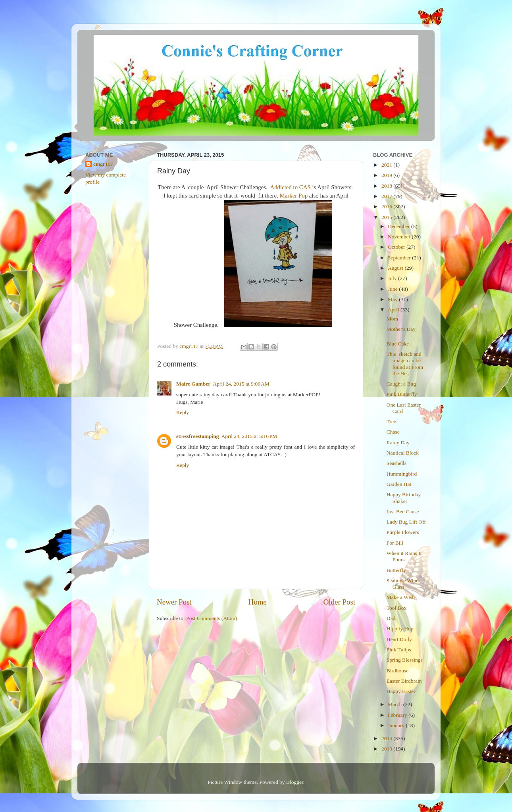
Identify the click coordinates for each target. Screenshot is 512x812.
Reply (183, 412)
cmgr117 (103, 164)
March (396, 704)
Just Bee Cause (403, 512)
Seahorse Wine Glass (403, 584)
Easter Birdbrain (404, 681)
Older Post (339, 602)
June (393, 289)
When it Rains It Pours (404, 556)
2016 (387, 206)
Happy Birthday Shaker (404, 498)
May (393, 299)
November (400, 237)
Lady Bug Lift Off (406, 522)
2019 (387, 175)
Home (258, 602)
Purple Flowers (403, 532)
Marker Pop (294, 196)
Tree (391, 421)
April (394, 310)
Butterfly (396, 570)
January (397, 725)
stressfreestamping (198, 436)
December (399, 226)
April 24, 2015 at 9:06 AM (241, 384)
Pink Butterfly (402, 394)
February (398, 715)
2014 (387, 738)
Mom (392, 319)
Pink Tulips (399, 650)
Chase (393, 432)
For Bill (395, 543)
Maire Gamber (193, 384)
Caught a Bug (401, 384)
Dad (391, 618)
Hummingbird (402, 474)
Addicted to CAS (290, 187)
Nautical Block (403, 453)
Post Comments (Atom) (212, 618)
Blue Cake (398, 344)
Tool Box (397, 608)
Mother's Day (401, 329)
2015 (387, 217)
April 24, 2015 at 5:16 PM (249, 436)
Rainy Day (398, 442)
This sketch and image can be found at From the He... (405, 364)
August (396, 268)
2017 (387, 196)
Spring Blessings (405, 660)
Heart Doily (399, 639)
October (397, 247)
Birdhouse (398, 671)
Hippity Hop (400, 629)
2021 (387, 165)
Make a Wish (401, 597)
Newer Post (174, 602)
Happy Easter (401, 691)
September (400, 258)
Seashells (397, 463)
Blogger (295, 782)
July (393, 278)
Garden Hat (399, 484)
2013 (387, 749)
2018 (387, 186)
